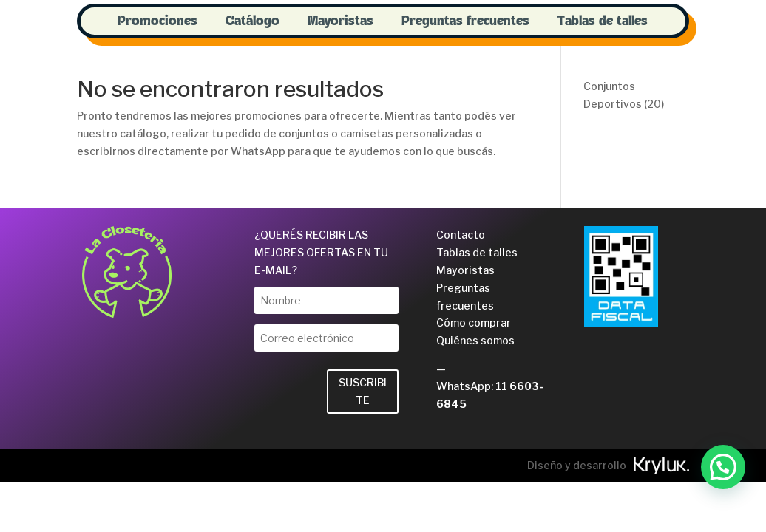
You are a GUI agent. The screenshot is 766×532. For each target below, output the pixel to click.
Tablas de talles (603, 21)
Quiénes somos (475, 340)
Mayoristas (340, 21)
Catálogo (252, 21)
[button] (723, 467)
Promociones (157, 21)
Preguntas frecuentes (465, 21)
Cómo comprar (474, 323)
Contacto (461, 235)
